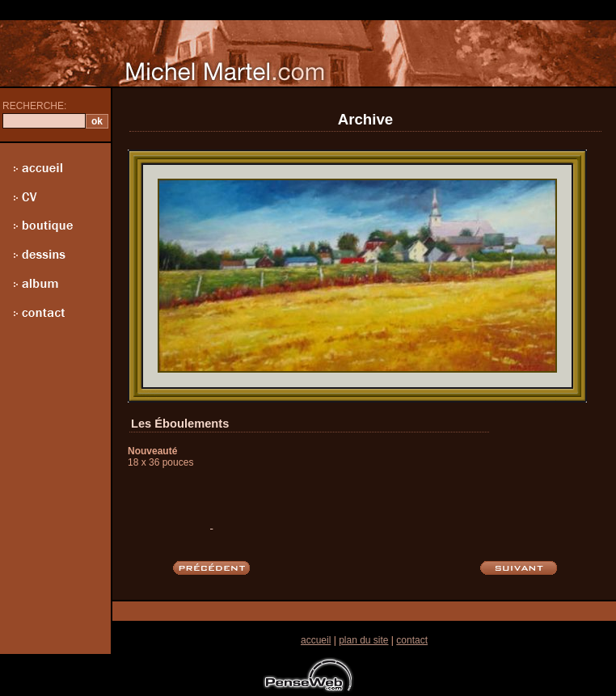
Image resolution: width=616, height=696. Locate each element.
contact (412, 640)
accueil (316, 640)
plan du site (363, 640)
